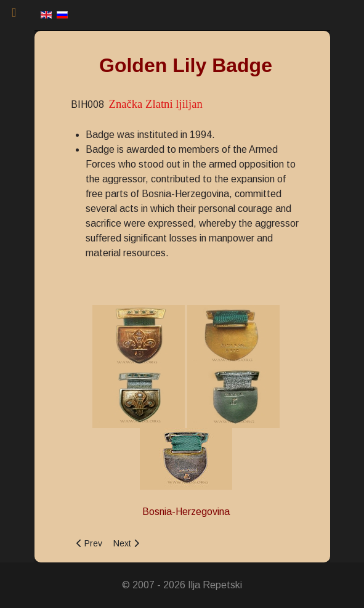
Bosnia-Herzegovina (186, 512)
